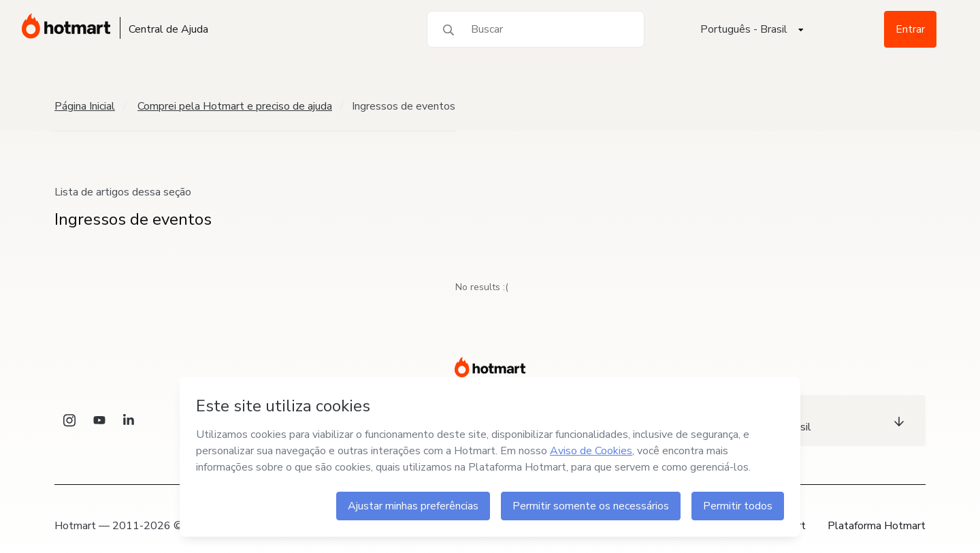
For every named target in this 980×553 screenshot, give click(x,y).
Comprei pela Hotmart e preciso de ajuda (235, 106)
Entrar (910, 29)
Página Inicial (85, 106)
